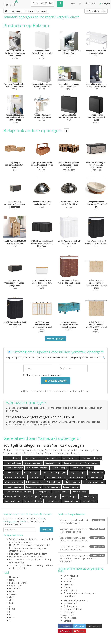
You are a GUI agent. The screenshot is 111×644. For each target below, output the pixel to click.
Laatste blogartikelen (71, 514)
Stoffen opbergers (13, 496)
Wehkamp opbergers (14, 482)
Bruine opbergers (69, 496)
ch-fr (11, 600)
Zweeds (13, 594)
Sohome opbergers (89, 496)
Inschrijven (46, 530)
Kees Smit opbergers (33, 501)
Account (90, 4)
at (10, 620)
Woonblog (68, 582)
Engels (12, 609)
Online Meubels (71, 576)
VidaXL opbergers (52, 487)
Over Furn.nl (69, 579)
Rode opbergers (96, 473)
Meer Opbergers (55, 339)
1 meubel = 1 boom (73, 609)
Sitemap (67, 587)
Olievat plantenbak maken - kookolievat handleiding (83, 548)
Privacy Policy (69, 596)
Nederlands (15, 577)
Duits (12, 603)
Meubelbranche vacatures (76, 600)
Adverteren (69, 615)
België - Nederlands (18, 583)
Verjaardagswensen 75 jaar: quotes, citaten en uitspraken (83, 539)
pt (10, 606)
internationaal (37, 557)
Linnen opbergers (53, 463)
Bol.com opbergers (59, 468)
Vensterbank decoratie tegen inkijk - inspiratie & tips (83, 530)
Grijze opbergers (54, 482)
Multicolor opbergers (14, 487)
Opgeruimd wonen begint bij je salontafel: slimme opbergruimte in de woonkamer (83, 558)
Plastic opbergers (53, 501)
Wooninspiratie (70, 618)
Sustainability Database (20, 565)
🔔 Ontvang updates (55, 381)
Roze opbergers (89, 501)
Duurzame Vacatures (19, 557)
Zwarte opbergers (71, 458)
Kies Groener (15, 554)
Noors (12, 591)
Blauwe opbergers (71, 501)
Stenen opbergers (12, 458)
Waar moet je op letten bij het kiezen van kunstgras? (83, 522)
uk (10, 615)
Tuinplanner (69, 612)
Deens (12, 618)
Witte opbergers (92, 463)
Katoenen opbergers (33, 463)
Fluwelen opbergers (50, 496)
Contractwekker (17, 560)
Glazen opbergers (61, 492)
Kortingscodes (70, 606)
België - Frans (15, 586)
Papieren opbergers (32, 458)
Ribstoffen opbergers (14, 468)
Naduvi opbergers (80, 492)
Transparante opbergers (15, 477)
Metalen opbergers (13, 463)
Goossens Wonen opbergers (54, 473)
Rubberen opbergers (72, 463)
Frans (12, 580)
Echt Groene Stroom (19, 548)
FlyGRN (12, 545)
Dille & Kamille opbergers (37, 468)
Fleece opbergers (31, 496)
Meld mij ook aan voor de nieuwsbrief (42, 375)
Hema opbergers (31, 473)
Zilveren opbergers (13, 501)
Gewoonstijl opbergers (91, 458)
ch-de (12, 597)
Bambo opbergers (52, 458)
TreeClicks (14, 539)
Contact (67, 621)
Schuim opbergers (72, 482)
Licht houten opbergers (56, 477)
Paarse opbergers (71, 487)
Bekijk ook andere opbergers (36, 130)
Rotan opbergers (95, 477)
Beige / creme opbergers (94, 482)
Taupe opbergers (43, 492)
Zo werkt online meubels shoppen (79, 593)
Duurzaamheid (70, 603)
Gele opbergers (36, 477)
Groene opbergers (13, 473)
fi (10, 612)
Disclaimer (68, 584)
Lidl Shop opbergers (35, 482)
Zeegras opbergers (78, 473)
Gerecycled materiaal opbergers (18, 492)
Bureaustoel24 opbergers (82, 468)
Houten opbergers (77, 477)
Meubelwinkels (70, 590)
